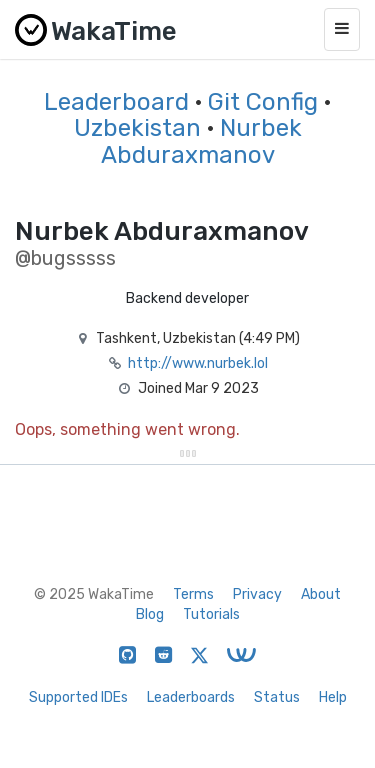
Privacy (257, 594)
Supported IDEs (78, 697)
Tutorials (211, 614)
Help (333, 697)
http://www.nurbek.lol (198, 363)
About (321, 594)
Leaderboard (116, 102)
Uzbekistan (137, 128)
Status (277, 697)
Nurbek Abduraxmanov (201, 141)
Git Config (263, 102)
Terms (193, 594)
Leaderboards (191, 697)
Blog (150, 614)
